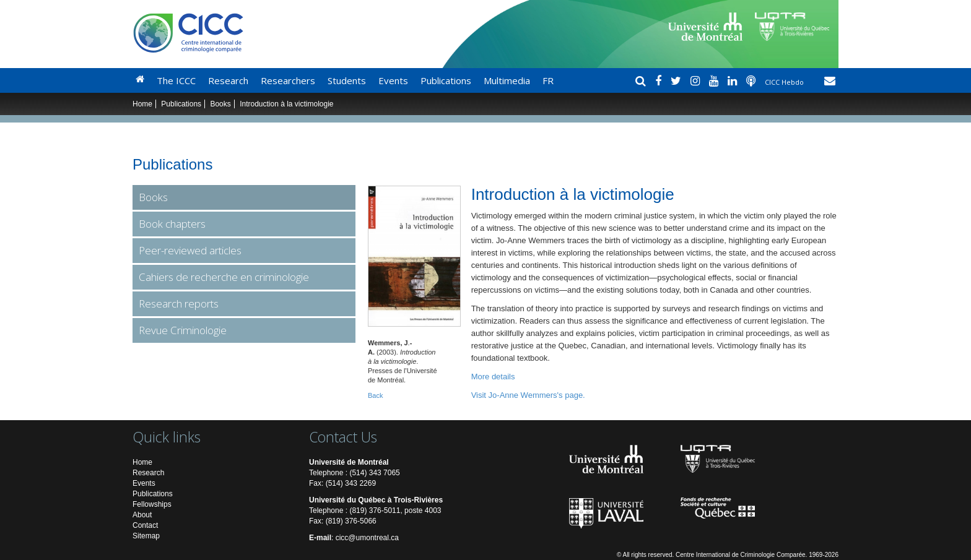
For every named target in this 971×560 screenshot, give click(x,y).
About (142, 515)
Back (375, 395)
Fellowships (152, 504)
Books (220, 104)
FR (548, 80)
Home (142, 104)
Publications (446, 80)
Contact (145, 525)
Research (228, 80)
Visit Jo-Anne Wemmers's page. (528, 395)
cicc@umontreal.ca (367, 538)
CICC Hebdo (785, 82)
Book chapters (172, 224)
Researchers (288, 80)
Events (393, 80)
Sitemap (146, 536)
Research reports (179, 304)
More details (493, 377)
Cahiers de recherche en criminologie (224, 277)
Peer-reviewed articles (190, 250)
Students (347, 80)
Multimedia (507, 80)
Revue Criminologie (183, 330)
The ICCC (176, 80)
